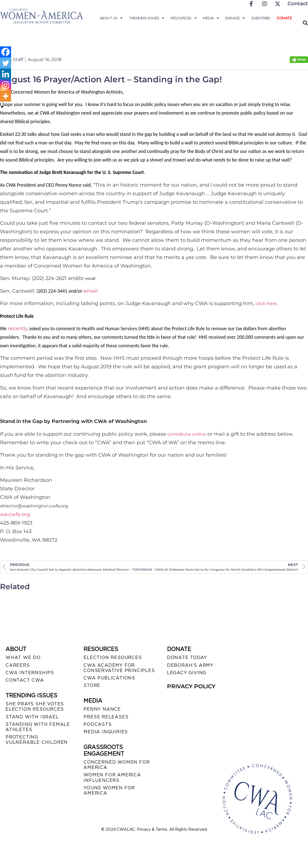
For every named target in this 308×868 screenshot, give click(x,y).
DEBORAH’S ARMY (190, 665)
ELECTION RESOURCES (113, 657)
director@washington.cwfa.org (34, 506)
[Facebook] (6, 52)
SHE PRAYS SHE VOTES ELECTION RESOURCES (35, 706)
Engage (235, 18)
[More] (6, 96)
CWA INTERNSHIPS (30, 673)
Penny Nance (102, 709)
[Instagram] (6, 85)
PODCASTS (97, 724)
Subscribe (261, 18)
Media (211, 18)
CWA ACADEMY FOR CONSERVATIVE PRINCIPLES (119, 668)
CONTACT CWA (25, 680)
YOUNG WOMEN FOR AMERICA (109, 790)
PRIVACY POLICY (191, 686)
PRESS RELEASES (106, 717)
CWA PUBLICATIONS (109, 678)
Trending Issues (146, 18)
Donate (284, 18)
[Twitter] (6, 63)
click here (266, 304)
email (91, 291)
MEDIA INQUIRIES (106, 732)
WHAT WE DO (23, 657)
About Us (111, 18)
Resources (183, 18)
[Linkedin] (6, 74)
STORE (92, 685)
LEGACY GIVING (187, 673)
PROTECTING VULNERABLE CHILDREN (37, 740)
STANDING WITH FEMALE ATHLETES (38, 727)
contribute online (187, 434)
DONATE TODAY (187, 657)
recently (18, 329)
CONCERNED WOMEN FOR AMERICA (117, 765)
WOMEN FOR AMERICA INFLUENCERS (112, 777)
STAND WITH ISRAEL (32, 717)
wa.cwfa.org (15, 514)
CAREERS (18, 665)
